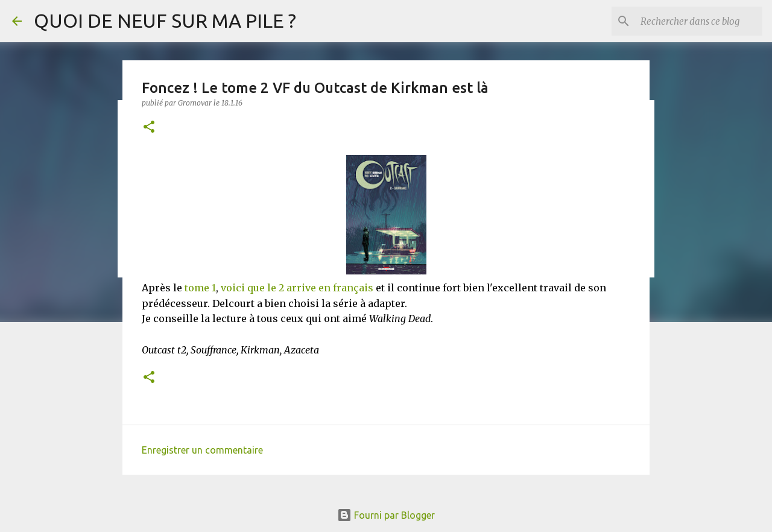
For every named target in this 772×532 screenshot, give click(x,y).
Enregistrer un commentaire (202, 450)
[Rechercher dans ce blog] (699, 21)
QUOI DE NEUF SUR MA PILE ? (165, 21)
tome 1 (200, 288)
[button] (149, 128)
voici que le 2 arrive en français (297, 288)
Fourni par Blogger (386, 515)
